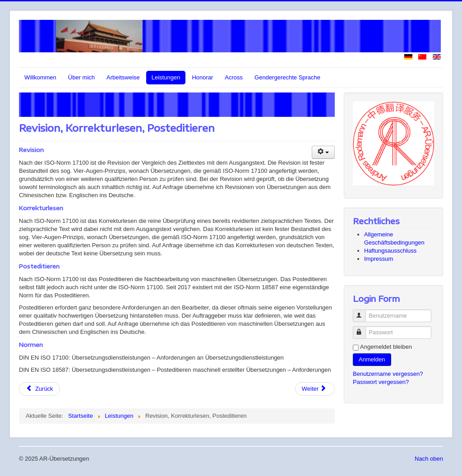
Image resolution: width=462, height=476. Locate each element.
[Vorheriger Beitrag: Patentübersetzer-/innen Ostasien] (39, 389)
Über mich (81, 77)
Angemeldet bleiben (386, 347)
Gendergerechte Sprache (287, 77)
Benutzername (363, 312)
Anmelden (372, 359)
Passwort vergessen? (381, 382)
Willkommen (40, 77)
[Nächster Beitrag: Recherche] (315, 389)
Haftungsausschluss (390, 251)
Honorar (202, 77)
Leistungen (166, 77)
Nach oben (429, 459)
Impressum (379, 259)
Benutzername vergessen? (388, 374)
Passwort (363, 329)
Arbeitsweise (123, 77)
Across (234, 77)
